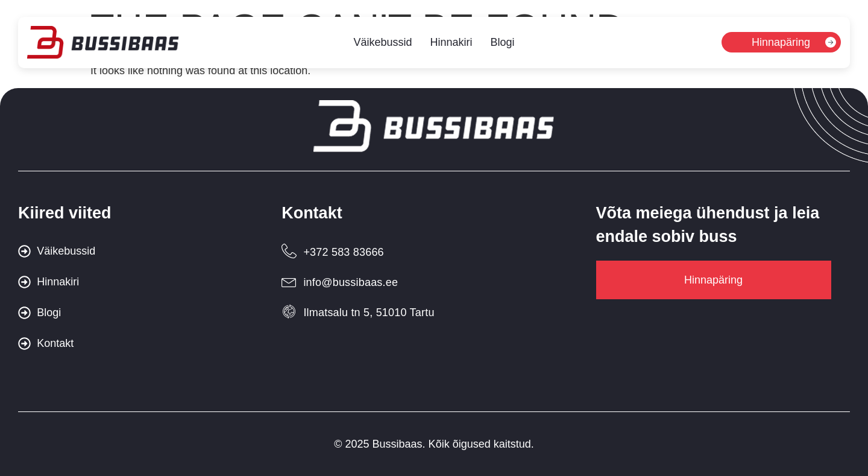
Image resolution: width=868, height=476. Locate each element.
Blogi (503, 43)
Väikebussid (382, 43)
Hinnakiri (451, 43)
